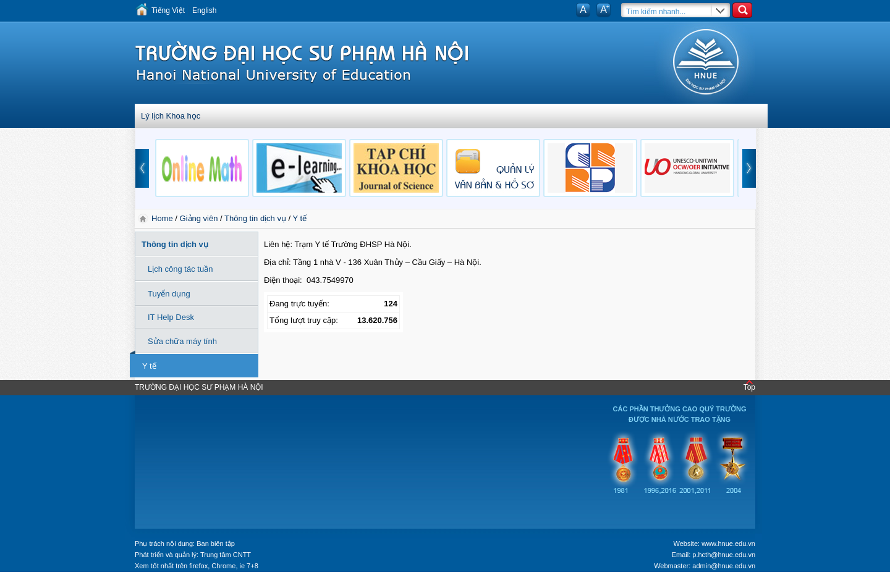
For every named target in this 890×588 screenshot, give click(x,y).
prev (142, 168)
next (749, 168)
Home (163, 218)
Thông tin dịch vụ (255, 218)
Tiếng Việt (168, 10)
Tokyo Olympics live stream (45, 584)
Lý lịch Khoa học (171, 116)
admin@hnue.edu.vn (724, 566)
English (204, 10)
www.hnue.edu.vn (728, 544)
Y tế (300, 218)
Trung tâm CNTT (226, 555)
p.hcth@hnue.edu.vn (724, 555)
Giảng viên (199, 218)
